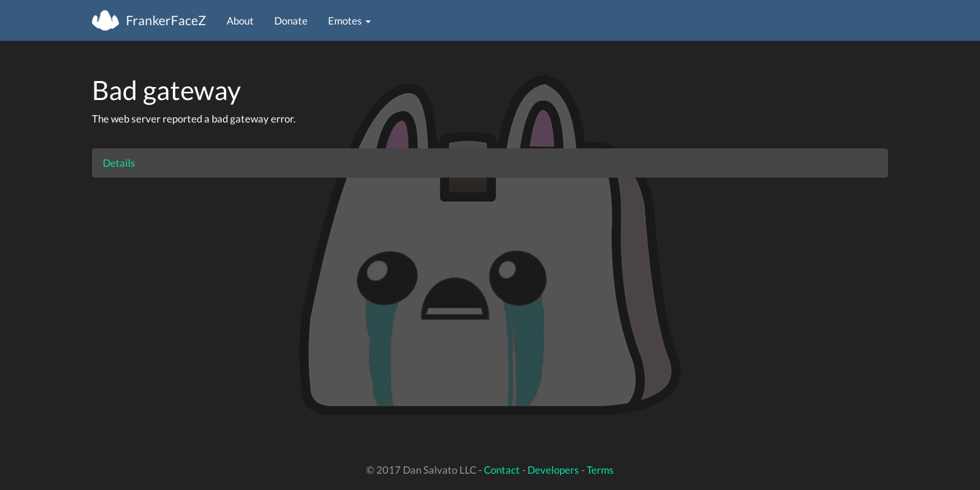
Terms (600, 470)
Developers (553, 470)
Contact (502, 470)
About (240, 20)
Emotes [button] (349, 20)
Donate (291, 20)
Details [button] (119, 163)
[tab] (490, 163)
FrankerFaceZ (166, 20)
